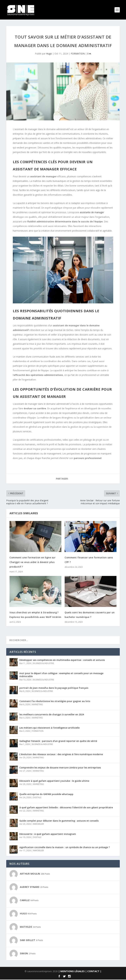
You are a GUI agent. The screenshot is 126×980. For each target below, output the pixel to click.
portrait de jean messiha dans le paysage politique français (54, 688)
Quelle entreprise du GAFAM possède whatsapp (46, 795)
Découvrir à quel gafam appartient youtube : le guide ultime (54, 781)
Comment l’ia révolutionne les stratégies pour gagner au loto (55, 702)
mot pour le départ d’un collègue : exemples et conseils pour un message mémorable (61, 675)
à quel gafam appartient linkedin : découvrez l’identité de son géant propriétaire (66, 808)
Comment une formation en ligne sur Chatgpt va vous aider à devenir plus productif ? (32, 563)
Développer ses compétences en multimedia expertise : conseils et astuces (62, 660)
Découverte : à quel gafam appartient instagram (48, 834)
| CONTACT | (93, 972)
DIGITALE (37, 798)
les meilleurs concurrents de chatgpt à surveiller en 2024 (52, 715)
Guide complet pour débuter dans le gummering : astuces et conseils (59, 821)
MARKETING (37, 705)
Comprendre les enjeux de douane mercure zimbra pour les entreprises (60, 768)
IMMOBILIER (38, 824)
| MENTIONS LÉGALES (72, 972)
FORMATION (78, 54)
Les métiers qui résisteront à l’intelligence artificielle (49, 728)
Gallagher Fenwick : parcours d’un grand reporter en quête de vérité (58, 741)
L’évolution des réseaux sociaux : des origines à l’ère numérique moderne (61, 755)
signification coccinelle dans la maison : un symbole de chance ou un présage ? (65, 848)
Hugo (49, 54)
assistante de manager (92, 213)
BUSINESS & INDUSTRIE (44, 664)
